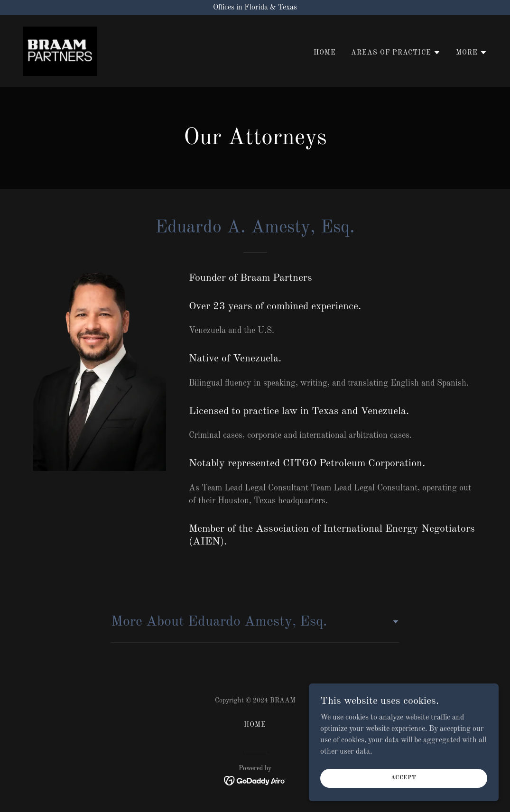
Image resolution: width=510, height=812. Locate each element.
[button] (396, 53)
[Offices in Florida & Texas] (255, 8)
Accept (404, 797)
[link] (60, 51)
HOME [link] (325, 53)
